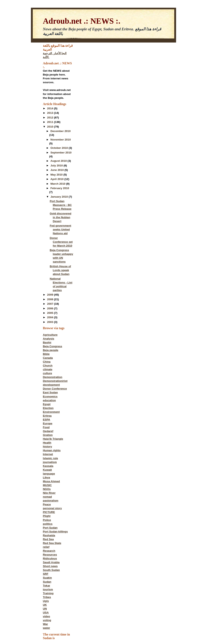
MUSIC (47, 485)
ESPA (46, 420)
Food (46, 427)
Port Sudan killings (55, 532)
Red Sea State (52, 543)
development (51, 385)
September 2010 (61, 153)
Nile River (49, 493)
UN (45, 609)
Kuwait (47, 470)
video (46, 616)
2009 (51, 295)
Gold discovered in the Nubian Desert (61, 217)
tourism (48, 589)
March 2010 (58, 184)
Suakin (47, 578)
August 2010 (59, 161)
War (45, 624)
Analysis (49, 339)
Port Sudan (50, 528)
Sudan (47, 582)
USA (46, 613)
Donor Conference (55, 389)
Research (49, 551)
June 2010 (57, 170)
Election (48, 408)
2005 (51, 313)
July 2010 (57, 166)
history (47, 447)
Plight (47, 516)
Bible (46, 354)
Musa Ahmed (51, 481)
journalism (50, 462)
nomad (47, 497)
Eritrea (47, 416)
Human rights (52, 450)
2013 (51, 113)
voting (47, 620)
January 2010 (59, 197)
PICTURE (49, 512)
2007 (51, 304)
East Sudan (50, 392)
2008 (51, 299)
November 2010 (61, 140)
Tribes (47, 597)
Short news (50, 566)
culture (47, 373)
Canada (48, 358)
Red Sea (48, 539)
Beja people (51, 350)
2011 (51, 122)
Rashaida (49, 535)
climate (48, 369)
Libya (46, 477)
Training (48, 593)
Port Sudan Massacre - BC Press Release (61, 205)
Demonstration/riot (55, 381)
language (49, 474)
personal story (52, 508)
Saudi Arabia (51, 562)
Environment (51, 412)
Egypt (47, 404)
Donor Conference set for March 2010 (61, 242)
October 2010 (59, 148)
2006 (51, 308)
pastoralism (51, 501)
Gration (48, 435)
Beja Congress (52, 346)
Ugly (46, 601)
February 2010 (60, 188)
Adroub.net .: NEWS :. (82, 21)
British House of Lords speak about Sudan (60, 270)
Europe (48, 423)
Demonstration (53, 377)
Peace (47, 504)
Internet (48, 454)
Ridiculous (50, 558)
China (47, 362)
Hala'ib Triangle (53, 439)
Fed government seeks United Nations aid (60, 229)
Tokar (46, 586)
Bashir (47, 342)
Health (47, 443)
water (46, 628)
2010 (51, 127)
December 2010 (60, 131)
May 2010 (57, 175)
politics (48, 524)
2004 (51, 317)
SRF (46, 574)
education (49, 400)
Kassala (48, 466)
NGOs (47, 489)
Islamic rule (50, 458)
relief (46, 547)
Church (48, 366)
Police (47, 520)
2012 (51, 118)
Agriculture (50, 335)
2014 (51, 108)
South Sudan (51, 570)
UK (45, 605)
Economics (50, 397)
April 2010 (57, 179)
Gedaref (48, 431)
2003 (51, 322)
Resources (50, 555)
